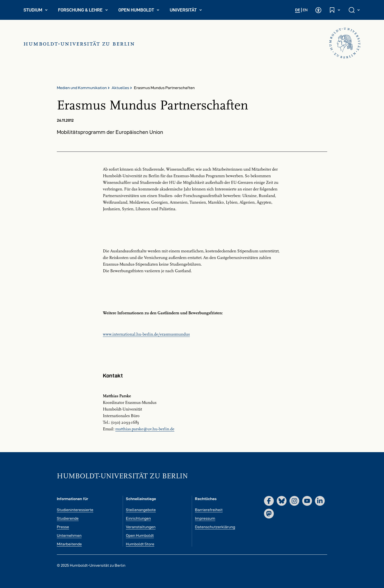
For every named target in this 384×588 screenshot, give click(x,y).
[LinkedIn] (320, 501)
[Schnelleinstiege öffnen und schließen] (335, 10)
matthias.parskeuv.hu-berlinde (145, 429)
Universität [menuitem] (188, 11)
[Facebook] (269, 501)
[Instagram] (294, 501)
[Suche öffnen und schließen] (355, 10)
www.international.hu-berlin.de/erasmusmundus (146, 334)
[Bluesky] (282, 501)
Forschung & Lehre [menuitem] (83, 11)
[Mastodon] (269, 514)
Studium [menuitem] (38, 11)
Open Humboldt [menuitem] (141, 11)
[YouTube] (307, 501)
